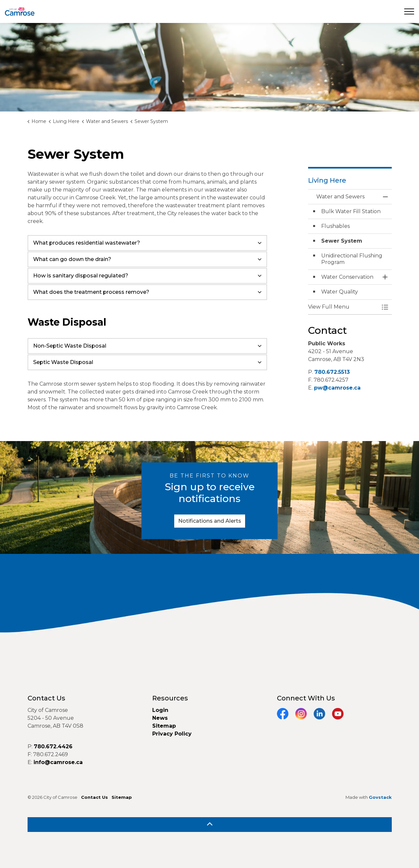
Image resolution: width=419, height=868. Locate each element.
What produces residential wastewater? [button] (87, 243)
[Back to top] (210, 825)
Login (160, 710)
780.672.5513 (332, 372)
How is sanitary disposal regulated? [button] (81, 276)
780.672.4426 (53, 747)
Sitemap (164, 726)
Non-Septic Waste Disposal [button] (70, 346)
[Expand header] (409, 11)
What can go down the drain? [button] (72, 259)
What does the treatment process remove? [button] (91, 292)
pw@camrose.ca (337, 388)
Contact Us (94, 797)
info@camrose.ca (58, 762)
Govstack (380, 797)
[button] (343, 307)
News (160, 718)
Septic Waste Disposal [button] (63, 362)
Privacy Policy (172, 734)
